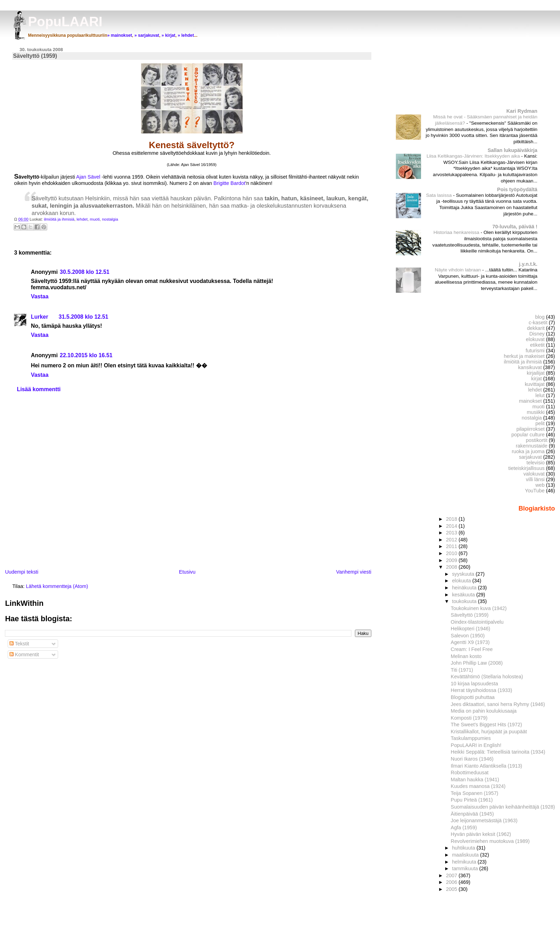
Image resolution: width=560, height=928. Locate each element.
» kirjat (168, 35)
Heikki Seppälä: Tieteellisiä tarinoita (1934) (498, 752)
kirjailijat (536, 373)
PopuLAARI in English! (476, 745)
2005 (452, 889)
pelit (540, 423)
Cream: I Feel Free (472, 649)
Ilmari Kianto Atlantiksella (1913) (486, 766)
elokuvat (535, 339)
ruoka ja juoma (528, 451)
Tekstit (19, 644)
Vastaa (40, 296)
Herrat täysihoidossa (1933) (481, 690)
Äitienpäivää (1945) (472, 814)
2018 (452, 519)
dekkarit (536, 328)
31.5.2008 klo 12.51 (84, 317)
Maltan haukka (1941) (475, 780)
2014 (452, 526)
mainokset (530, 401)
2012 (452, 540)
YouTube (535, 491)
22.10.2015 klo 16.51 (86, 355)
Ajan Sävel (89, 177)
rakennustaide (532, 446)
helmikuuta (465, 862)
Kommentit (24, 655)
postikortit (537, 440)
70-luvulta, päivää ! (515, 227)
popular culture (528, 435)
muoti (95, 219)
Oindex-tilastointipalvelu (477, 622)
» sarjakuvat (147, 35)
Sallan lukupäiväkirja (512, 150)
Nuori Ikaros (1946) (472, 759)
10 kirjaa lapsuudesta (474, 684)
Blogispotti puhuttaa (473, 697)
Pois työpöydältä (517, 189)
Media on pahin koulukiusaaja (484, 711)
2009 (452, 560)
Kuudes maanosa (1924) (478, 786)
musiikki (536, 412)
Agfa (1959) (464, 827)
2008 (452, 567)
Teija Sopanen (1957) (475, 793)
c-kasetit (538, 323)
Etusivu (187, 572)
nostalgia (110, 219)
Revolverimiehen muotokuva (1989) (490, 841)
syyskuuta (464, 574)
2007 (452, 875)
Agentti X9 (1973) (470, 642)
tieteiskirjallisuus (526, 468)
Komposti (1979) (469, 718)
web (540, 485)
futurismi (535, 351)
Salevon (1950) (468, 636)
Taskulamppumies (471, 738)
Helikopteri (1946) (471, 629)
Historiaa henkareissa (457, 232)
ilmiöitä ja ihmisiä (59, 219)
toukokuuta (465, 601)
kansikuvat (530, 367)
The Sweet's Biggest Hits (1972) (486, 725)
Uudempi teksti (22, 572)
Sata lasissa (439, 195)
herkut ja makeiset (524, 356)
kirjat (537, 379)
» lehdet (186, 35)
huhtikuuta (464, 848)
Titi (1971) (462, 670)
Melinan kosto (466, 656)
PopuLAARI (65, 22)
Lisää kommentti (39, 389)
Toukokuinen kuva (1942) (479, 608)
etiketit (538, 345)
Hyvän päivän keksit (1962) (481, 834)
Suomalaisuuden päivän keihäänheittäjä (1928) (503, 807)
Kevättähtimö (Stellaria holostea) (487, 677)
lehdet (82, 219)
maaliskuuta (466, 855)
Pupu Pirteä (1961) (472, 800)
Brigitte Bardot (229, 183)
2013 (452, 533)
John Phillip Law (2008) (477, 663)
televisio (535, 463)
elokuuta (462, 581)
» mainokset (120, 35)
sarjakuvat (530, 457)
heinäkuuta (465, 588)
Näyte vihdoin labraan (458, 270)
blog (540, 317)
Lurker (39, 317)
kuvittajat (535, 384)
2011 (452, 546)
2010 (452, 553)
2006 (452, 882)
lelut (540, 395)
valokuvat (534, 474)
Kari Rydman (522, 111)
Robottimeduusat (470, 773)
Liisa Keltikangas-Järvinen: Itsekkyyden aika (474, 156)
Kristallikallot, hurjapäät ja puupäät (489, 732)
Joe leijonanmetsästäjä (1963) (484, 820)
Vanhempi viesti (354, 572)
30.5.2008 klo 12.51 (85, 272)
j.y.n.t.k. (528, 264)
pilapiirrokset (530, 429)
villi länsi (535, 479)
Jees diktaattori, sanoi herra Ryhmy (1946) (498, 704)
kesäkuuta (464, 595)
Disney (537, 334)
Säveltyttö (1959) (470, 615)
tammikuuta (465, 868)
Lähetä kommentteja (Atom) (57, 586)
